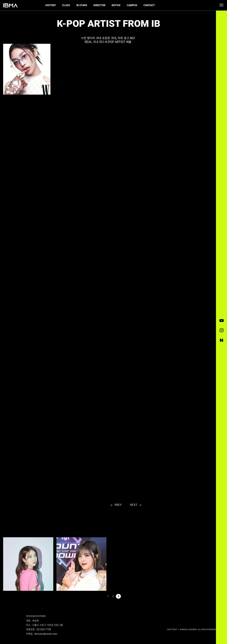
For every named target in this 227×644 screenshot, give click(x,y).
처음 (97, 596)
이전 (103, 596)
